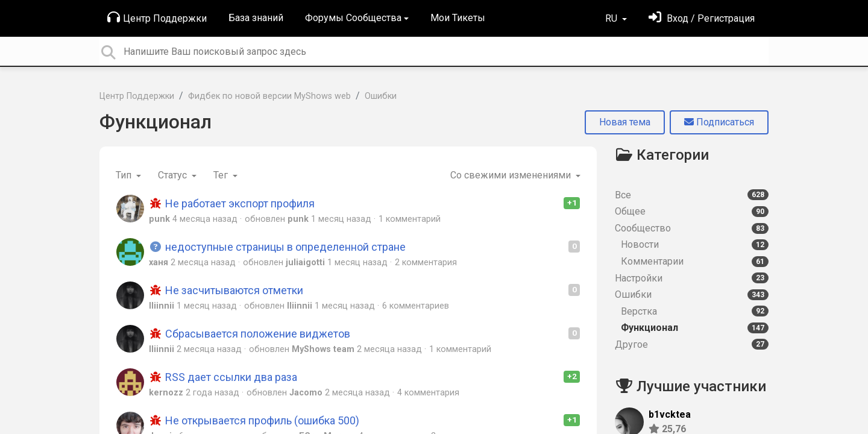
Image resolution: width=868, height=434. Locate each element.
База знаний (256, 18)
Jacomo (306, 393)
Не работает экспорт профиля (232, 203)
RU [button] (612, 18)
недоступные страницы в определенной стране (277, 247)
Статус (174, 175)
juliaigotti (305, 263)
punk (159, 219)
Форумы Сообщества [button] (353, 18)
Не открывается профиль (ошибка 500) (254, 420)
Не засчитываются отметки (226, 290)
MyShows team (323, 349)
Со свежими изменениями (512, 175)
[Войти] (702, 18)
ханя (159, 263)
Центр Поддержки (157, 17)
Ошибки (381, 96)
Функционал (156, 122)
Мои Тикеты (458, 18)
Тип (125, 175)
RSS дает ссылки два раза (223, 377)
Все (692, 195)
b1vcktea (670, 414)
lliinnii (162, 306)
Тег (222, 175)
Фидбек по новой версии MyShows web (269, 96)
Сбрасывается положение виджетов (250, 334)
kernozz (166, 393)
